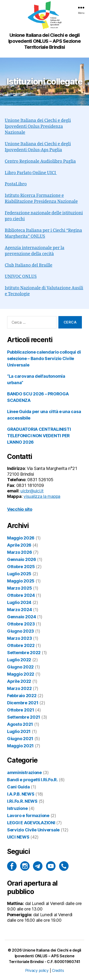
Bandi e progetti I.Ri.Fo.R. (33, 780)
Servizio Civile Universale (33, 830)
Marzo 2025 (19, 588)
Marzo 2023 (19, 638)
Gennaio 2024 (22, 617)
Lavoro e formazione (28, 816)
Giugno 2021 (20, 739)
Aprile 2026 (19, 545)
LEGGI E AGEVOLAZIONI (31, 823)
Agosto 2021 (20, 724)
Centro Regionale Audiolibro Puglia (40, 161)
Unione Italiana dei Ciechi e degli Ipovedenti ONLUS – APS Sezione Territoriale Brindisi (45, 956)
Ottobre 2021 (21, 710)
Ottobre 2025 (21, 567)
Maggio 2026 (21, 538)
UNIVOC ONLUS (21, 277)
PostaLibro (16, 184)
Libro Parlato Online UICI (31, 173)
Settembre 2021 (24, 717)
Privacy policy (37, 970)
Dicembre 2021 (23, 703)
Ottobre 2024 (21, 595)
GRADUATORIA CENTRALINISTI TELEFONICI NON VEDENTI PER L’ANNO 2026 (39, 436)
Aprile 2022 (19, 681)
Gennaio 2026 (22, 559)
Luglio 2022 (19, 660)
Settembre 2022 (24, 653)
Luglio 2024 (19, 602)
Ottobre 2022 (21, 645)
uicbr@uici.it (32, 491)
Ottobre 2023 (21, 624)
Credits (58, 970)
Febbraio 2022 (22, 696)
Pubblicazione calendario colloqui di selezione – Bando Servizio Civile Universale (44, 358)
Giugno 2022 (20, 667)
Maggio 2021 (20, 746)
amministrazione (24, 773)
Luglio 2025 (19, 574)
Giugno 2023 (21, 631)
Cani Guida (18, 787)
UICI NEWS (18, 837)
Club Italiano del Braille (29, 265)
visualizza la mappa (42, 496)
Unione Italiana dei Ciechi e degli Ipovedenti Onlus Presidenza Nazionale (38, 127)
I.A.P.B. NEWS (21, 794)
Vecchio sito (20, 509)
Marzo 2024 (19, 610)
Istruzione (17, 808)
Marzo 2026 (19, 552)
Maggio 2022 (21, 674)
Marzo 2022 (19, 688)
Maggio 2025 (21, 581)
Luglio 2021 (19, 731)
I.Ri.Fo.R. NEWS (22, 801)
